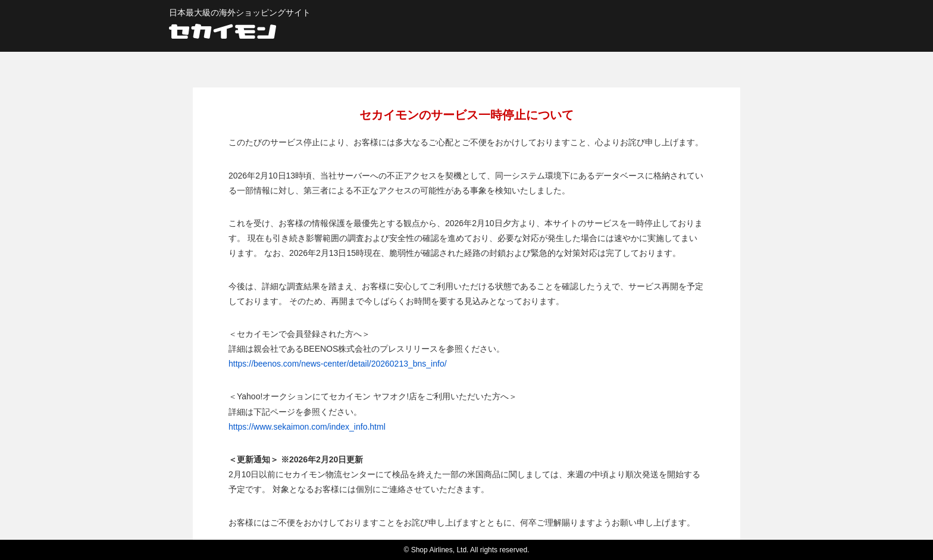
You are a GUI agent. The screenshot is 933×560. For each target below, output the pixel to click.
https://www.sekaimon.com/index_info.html (307, 427)
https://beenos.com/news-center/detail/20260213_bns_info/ (338, 364)
